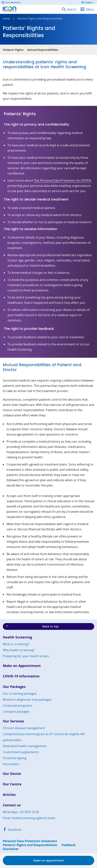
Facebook (12, 830)
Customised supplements (21, 752)
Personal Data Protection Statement (30, 841)
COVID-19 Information (21, 676)
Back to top (32, 626)
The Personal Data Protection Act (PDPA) (63, 180)
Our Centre (12, 784)
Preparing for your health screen (26, 656)
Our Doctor (12, 774)
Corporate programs (17, 706)
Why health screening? (19, 650)
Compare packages (16, 712)
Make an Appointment (22, 666)
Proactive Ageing (15, 758)
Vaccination (11, 764)
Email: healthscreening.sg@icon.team (29, 818)
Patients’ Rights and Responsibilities (30, 845)
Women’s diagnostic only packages (27, 700)
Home (6, 19)
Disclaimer (11, 849)
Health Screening (17, 637)
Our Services (13, 721)
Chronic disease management (24, 728)
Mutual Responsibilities (43, 50)
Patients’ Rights (13, 50)
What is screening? (16, 644)
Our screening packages (20, 694)
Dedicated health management (25, 746)
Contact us (12, 805)
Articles (9, 795)
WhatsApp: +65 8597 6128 (21, 812)
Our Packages (14, 687)
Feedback (68, 845)
